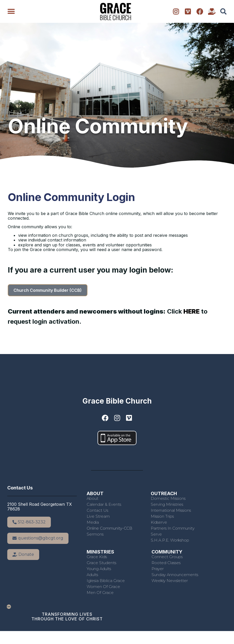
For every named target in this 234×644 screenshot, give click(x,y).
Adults (92, 575)
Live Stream (98, 516)
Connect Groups (167, 557)
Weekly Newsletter (170, 581)
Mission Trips (162, 516)
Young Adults (99, 569)
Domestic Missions (168, 498)
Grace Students (101, 563)
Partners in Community (173, 528)
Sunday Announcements (175, 575)
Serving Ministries (167, 504)
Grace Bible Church (117, 401)
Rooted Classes (166, 563)
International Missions (171, 510)
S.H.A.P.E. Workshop (170, 540)
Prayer (158, 569)
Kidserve (159, 522)
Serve (156, 534)
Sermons (95, 534)
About (92, 498)
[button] (11, 12)
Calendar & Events (104, 504)
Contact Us (97, 510)
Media (93, 522)
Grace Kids (97, 557)
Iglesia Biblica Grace (106, 581)
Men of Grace (100, 593)
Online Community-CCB (109, 528)
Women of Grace (103, 587)
